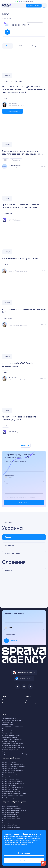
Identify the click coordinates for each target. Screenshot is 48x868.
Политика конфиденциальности (35, 703)
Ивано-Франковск (12, 554)
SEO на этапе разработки (11, 735)
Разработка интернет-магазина (13, 798)
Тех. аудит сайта (8, 731)
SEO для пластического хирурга (13, 787)
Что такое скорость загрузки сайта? (20, 259)
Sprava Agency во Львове (10, 813)
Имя (7, 469)
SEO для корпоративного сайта (13, 764)
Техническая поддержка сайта (12, 744)
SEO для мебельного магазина (12, 781)
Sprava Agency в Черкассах (11, 827)
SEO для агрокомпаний (10, 775)
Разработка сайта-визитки (11, 792)
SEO (21, 46)
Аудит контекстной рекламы (11, 746)
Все (8, 46)
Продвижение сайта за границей (13, 748)
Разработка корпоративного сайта (14, 794)
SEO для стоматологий (10, 769)
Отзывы (4, 697)
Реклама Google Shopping (11, 750)
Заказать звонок (34, 6)
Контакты (28, 697)
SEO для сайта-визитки (10, 777)
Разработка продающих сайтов (13, 796)
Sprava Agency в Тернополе (11, 819)
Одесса (8, 537)
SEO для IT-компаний (9, 785)
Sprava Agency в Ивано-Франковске (14, 810)
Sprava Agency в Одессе (10, 806)
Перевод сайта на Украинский (12, 727)
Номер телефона (10, 475)
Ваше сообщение (10, 491)
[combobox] (7, 477)
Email (7, 484)
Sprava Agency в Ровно (9, 825)
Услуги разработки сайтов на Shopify (14, 754)
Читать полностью (12, 111)
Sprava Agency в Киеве (10, 815)
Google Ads (36, 46)
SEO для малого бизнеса (10, 790)
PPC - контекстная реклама (11, 721)
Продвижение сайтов (9, 718)
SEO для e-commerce (9, 762)
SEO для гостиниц (8, 773)
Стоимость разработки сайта (12, 739)
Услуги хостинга (7, 752)
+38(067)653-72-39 (27, 2)
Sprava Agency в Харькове (11, 817)
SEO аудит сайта (8, 729)
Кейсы (4, 700)
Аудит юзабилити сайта (10, 741)
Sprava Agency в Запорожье (11, 808)
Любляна (8, 571)
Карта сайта (29, 700)
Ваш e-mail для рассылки (32, 25)
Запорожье (9, 545)
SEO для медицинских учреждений (13, 767)
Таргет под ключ (8, 723)
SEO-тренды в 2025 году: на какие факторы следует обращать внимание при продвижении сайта (23, 89)
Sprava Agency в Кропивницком (12, 823)
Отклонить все (24, 853)
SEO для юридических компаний (13, 771)
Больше (24, 445)
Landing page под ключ (10, 737)
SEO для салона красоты (10, 779)
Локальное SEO (7, 733)
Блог (3, 703)
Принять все (24, 861)
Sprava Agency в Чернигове (11, 821)
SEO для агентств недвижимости (13, 783)
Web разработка (8, 725)
